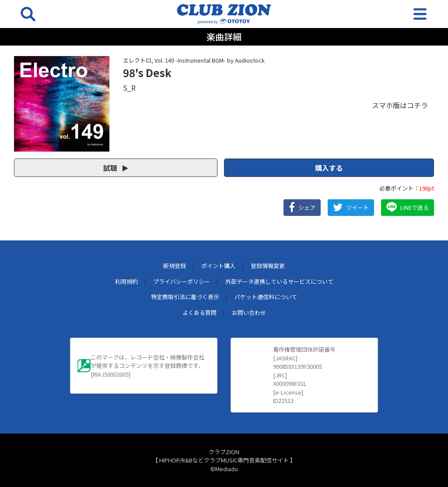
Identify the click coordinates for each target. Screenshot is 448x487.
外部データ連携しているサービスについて (279, 281)
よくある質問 (199, 312)
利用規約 (126, 281)
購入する (329, 168)
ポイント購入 (218, 266)
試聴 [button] (116, 168)
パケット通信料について (266, 297)
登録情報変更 (268, 266)
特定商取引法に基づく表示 (185, 297)
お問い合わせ (249, 312)
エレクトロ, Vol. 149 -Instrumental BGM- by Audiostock (194, 60)
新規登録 (175, 266)
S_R (129, 88)
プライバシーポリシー (182, 281)
